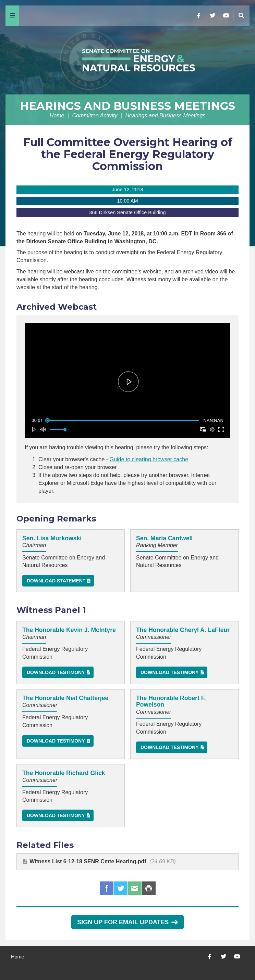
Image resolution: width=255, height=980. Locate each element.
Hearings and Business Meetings (127, 106)
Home (57, 115)
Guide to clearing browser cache (149, 459)
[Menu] (12, 16)
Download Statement (56, 581)
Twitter (121, 888)
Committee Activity (95, 115)
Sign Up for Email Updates (127, 922)
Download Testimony (56, 672)
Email (135, 888)
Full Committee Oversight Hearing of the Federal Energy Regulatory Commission (128, 154)
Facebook (107, 888)
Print (149, 888)
